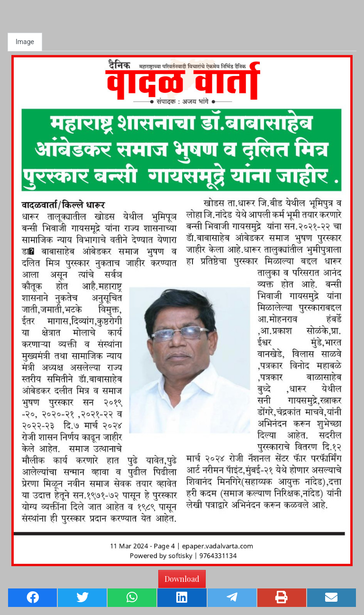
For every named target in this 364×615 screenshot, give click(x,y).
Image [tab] (25, 42)
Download (182, 579)
